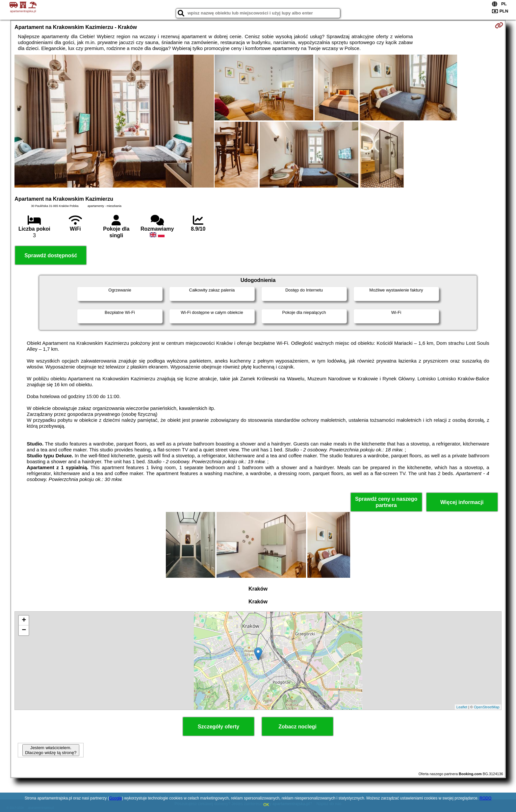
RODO (485, 798)
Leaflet (462, 707)
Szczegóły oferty (219, 727)
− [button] (24, 630)
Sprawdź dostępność (51, 255)
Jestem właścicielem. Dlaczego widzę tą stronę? (51, 750)
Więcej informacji (462, 502)
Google (115, 798)
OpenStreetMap (487, 707)
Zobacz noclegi (297, 727)
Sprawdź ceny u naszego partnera (386, 502)
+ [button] (24, 621)
